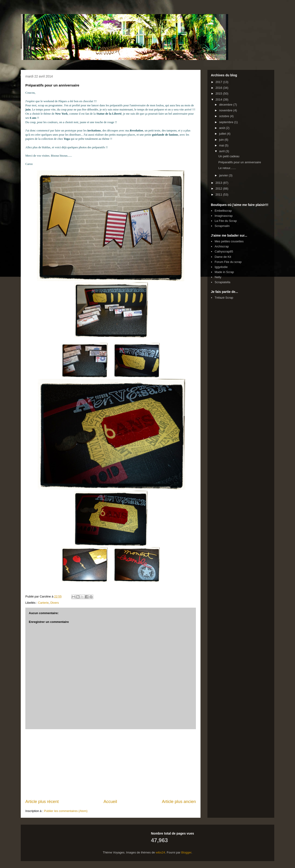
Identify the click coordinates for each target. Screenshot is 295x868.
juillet (223, 134)
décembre (226, 105)
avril (222, 151)
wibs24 (160, 852)
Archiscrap (222, 246)
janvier (224, 175)
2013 (219, 183)
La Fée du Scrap (226, 221)
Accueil (110, 802)
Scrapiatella (222, 282)
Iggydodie (221, 267)
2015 (219, 94)
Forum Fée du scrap (228, 262)
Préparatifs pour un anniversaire (240, 162)
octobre (225, 116)
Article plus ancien (179, 802)
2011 (219, 195)
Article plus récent (42, 802)
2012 (219, 189)
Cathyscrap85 (224, 251)
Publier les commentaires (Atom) (66, 811)
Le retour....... (227, 168)
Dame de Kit (223, 257)
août (223, 128)
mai (222, 145)
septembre (227, 122)
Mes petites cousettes (229, 241)
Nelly (218, 277)
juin (222, 140)
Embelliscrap (223, 211)
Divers (55, 603)
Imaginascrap (224, 216)
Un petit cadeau (229, 156)
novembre (226, 110)
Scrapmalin (222, 226)
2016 (219, 88)
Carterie (43, 603)
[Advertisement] (111, 764)
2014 (219, 100)
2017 (219, 82)
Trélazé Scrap (224, 298)
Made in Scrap (224, 272)
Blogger (186, 852)
